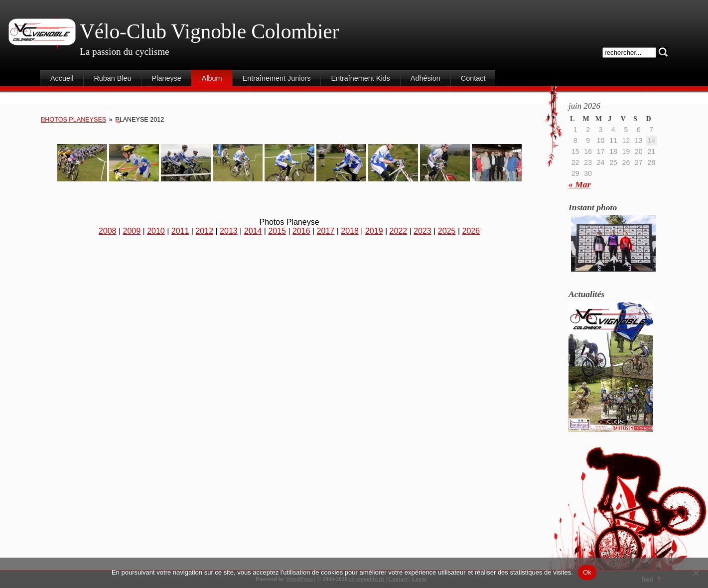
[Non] (696, 573)
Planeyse (167, 78)
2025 (447, 231)
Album (212, 78)
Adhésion (425, 78)
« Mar (579, 184)
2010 (156, 231)
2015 (277, 231)
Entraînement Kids (360, 78)
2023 (423, 231)
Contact (473, 78)
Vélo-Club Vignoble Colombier (209, 31)
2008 (108, 231)
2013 (229, 231)
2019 (374, 231)
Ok (587, 572)
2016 (301, 231)
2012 (204, 231)
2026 (471, 231)
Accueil (62, 78)
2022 (399, 231)
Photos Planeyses (73, 120)
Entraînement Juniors (277, 78)
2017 (326, 231)
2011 (180, 231)
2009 (132, 231)
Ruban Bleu (112, 78)
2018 (350, 231)
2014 (253, 231)
